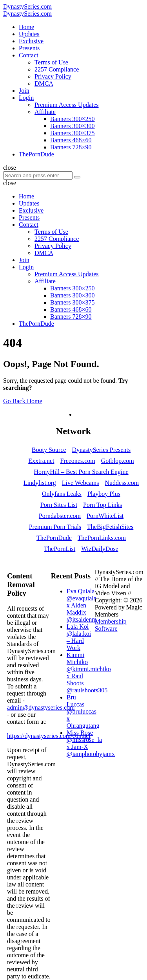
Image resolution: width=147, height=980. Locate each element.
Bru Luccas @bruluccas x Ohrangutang (83, 711)
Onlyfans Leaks (62, 494)
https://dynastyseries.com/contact (49, 736)
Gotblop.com (118, 461)
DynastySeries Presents (101, 450)
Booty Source (49, 450)
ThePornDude (54, 538)
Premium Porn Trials (55, 527)
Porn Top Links (103, 505)
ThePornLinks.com (102, 538)
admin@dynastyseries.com (41, 707)
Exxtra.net (41, 461)
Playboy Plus (104, 494)
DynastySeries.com (27, 6)
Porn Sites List (59, 505)
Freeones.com (77, 461)
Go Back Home (23, 401)
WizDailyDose (100, 549)
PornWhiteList (105, 516)
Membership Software (111, 625)
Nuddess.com (122, 483)
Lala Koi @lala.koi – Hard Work (79, 637)
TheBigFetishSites (110, 527)
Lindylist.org (40, 483)
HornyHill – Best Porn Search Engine (81, 472)
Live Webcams (81, 483)
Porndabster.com (60, 516)
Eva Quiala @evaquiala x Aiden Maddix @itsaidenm (82, 605)
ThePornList (60, 549)
